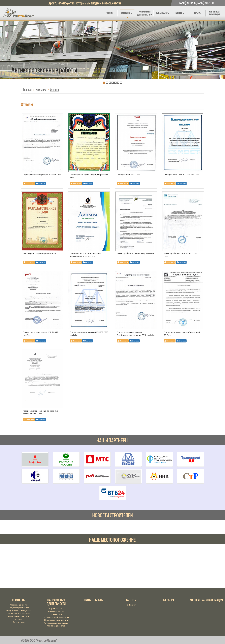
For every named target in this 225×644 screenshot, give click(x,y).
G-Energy (131, 605)
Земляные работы (56, 611)
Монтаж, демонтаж (56, 626)
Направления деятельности (144, 13)
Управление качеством (19, 616)
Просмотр (29, 184)
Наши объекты (163, 13)
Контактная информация (214, 13)
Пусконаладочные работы (56, 620)
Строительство (56, 609)
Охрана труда (19, 622)
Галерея (179, 13)
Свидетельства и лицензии (19, 611)
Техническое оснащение (19, 613)
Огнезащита (56, 614)
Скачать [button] (41, 184)
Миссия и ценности (19, 605)
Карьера (197, 13)
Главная (109, 13)
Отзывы (19, 619)
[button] (17, 68)
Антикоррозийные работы (56, 623)
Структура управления (19, 608)
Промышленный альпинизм (56, 617)
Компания (126, 13)
